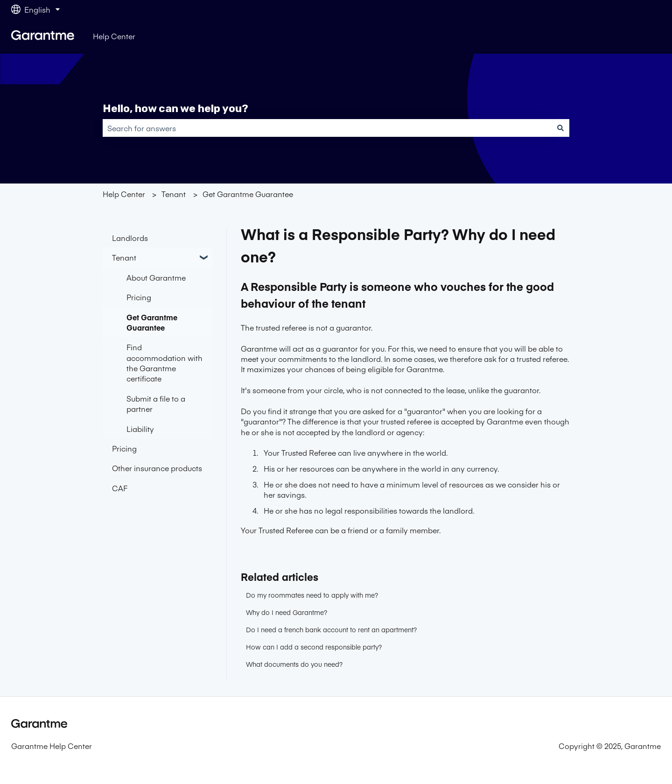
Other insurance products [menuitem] (157, 468)
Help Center (114, 36)
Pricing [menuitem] (139, 297)
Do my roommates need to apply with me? (312, 595)
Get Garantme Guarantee (248, 194)
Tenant (174, 194)
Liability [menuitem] (140, 429)
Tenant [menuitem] (124, 257)
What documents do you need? (294, 664)
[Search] (560, 128)
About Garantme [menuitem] (156, 277)
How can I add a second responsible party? (314, 647)
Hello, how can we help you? (175, 108)
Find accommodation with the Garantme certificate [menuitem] (164, 363)
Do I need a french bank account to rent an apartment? (331, 629)
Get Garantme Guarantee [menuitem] (152, 322)
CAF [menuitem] (120, 488)
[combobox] (327, 128)
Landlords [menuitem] (130, 238)
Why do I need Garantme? (287, 612)
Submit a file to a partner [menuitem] (156, 403)
